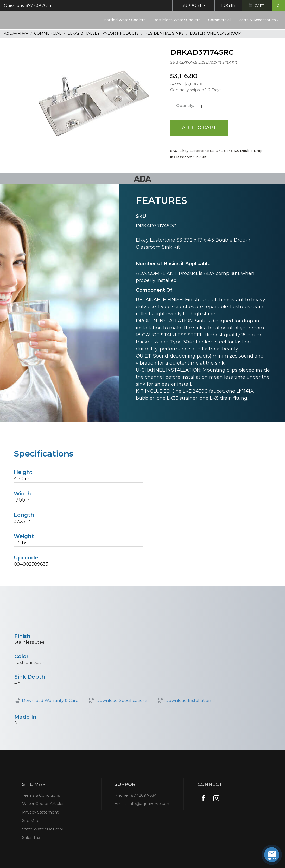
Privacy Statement (40, 812)
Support (192, 5)
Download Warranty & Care (50, 701)
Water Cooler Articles (43, 804)
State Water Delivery (43, 829)
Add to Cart (199, 128)
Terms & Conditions (41, 795)
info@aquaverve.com (150, 804)
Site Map (31, 821)
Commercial (221, 20)
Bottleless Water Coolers (178, 20)
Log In (227, 5)
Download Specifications (122, 701)
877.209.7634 (144, 795)
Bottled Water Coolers (126, 20)
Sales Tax (31, 838)
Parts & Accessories (258, 20)
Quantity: (185, 105)
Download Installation (188, 701)
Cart (269, 5)
